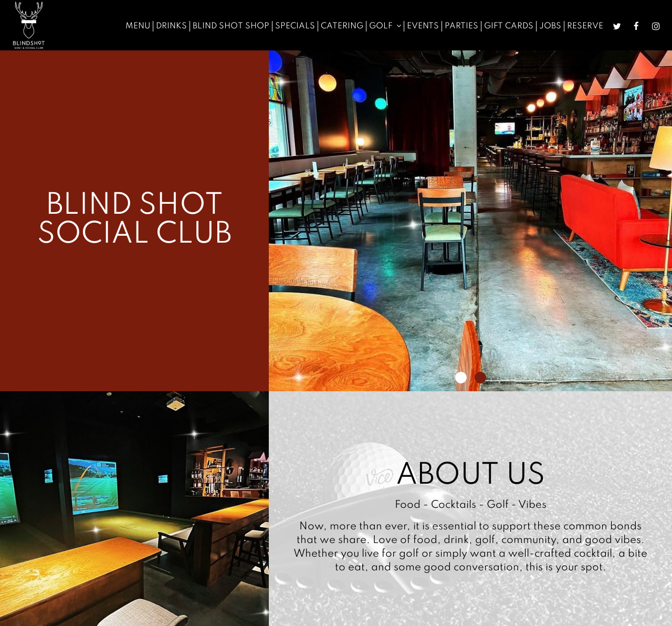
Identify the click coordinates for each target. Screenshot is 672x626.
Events (423, 26)
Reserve (585, 26)
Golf (385, 26)
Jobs (550, 26)
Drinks (171, 26)
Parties (461, 26)
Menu (138, 26)
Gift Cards (509, 26)
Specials (295, 26)
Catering (342, 26)
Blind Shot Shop (231, 26)
